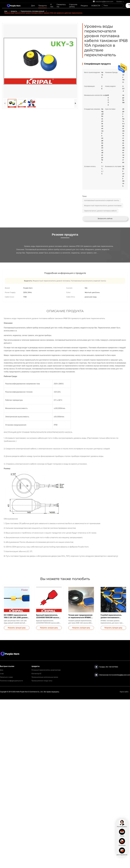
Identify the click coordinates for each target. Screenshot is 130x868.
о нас (2, 674)
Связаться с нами (6, 677)
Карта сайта (124, 692)
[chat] (122, 823)
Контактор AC (36, 674)
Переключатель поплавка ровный (32, 11)
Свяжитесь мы (61, 6)
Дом (33, 6)
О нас (52, 6)
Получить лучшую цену (17, 628)
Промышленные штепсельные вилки (45, 677)
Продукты (43, 6)
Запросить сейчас (105, 218)
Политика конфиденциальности (11, 681)
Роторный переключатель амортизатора (46, 670)
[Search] (121, 6)
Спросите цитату (73, 6)
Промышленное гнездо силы (42, 681)
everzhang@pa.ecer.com (122, 675)
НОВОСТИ (96, 6)
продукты (14, 11)
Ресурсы (84, 6)
